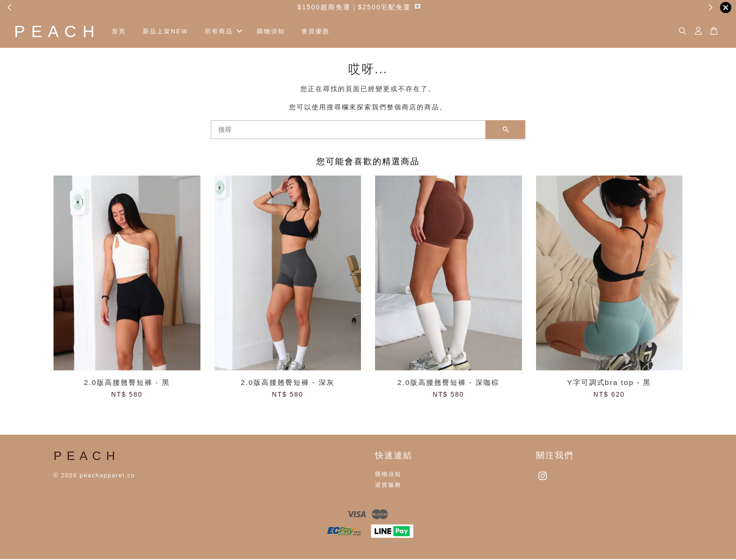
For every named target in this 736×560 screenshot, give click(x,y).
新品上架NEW (172, 32)
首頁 (126, 32)
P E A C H (58, 32)
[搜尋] (348, 130)
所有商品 (230, 32)
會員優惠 (322, 32)
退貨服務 (388, 486)
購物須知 (277, 32)
